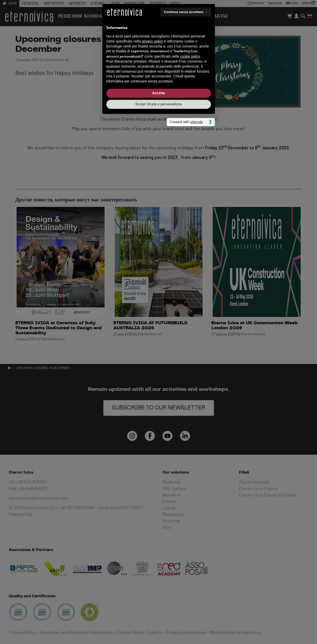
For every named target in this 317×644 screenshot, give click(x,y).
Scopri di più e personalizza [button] (158, 367)
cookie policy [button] (190, 319)
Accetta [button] (158, 356)
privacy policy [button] (152, 304)
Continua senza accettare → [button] (186, 275)
